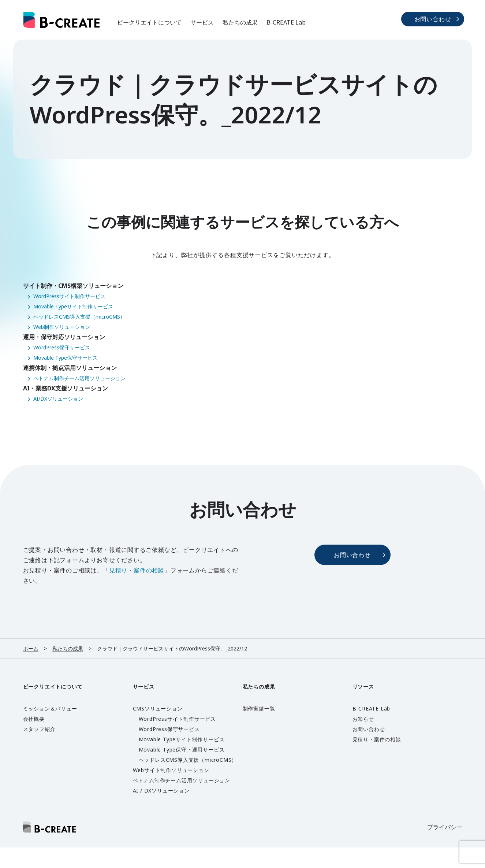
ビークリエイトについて (149, 22)
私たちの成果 (240, 22)
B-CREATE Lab (286, 22)
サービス (202, 22)
